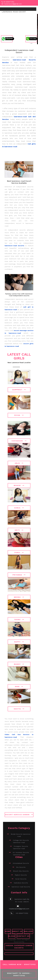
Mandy (19, 664)
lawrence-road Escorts (21, 887)
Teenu (19, 620)
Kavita (19, 709)
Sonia (19, 508)
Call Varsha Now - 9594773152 (19, 964)
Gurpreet (19, 390)
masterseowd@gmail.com (13, 4)
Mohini (19, 485)
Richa (19, 415)
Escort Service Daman (19, 815)
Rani (19, 687)
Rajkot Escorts (21, 875)
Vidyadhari (19, 441)
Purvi (19, 553)
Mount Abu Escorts (21, 871)
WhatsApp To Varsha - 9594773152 (19, 974)
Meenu (19, 597)
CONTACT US (23, 936)
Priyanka (19, 575)
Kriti (19, 530)
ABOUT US (17, 931)
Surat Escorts (21, 879)
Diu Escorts (21, 867)
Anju (19, 463)
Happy (19, 642)
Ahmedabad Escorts (21, 863)
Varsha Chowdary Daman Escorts (19, 947)
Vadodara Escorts (21, 883)
